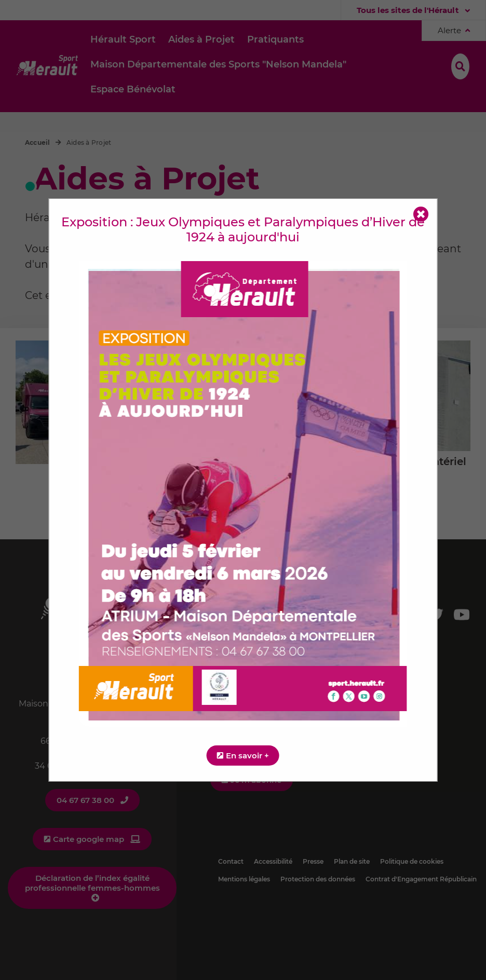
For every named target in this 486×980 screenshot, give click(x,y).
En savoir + (247, 756)
